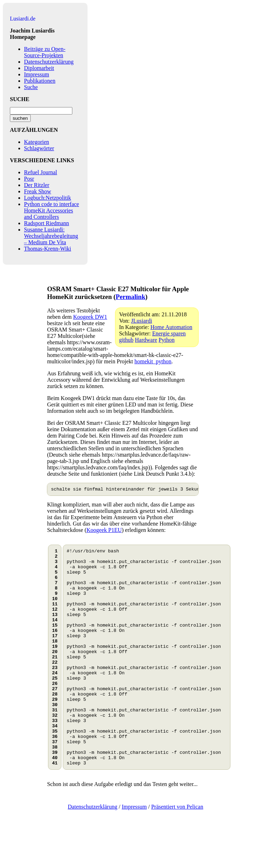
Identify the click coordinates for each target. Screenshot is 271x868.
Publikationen (40, 81)
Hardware (146, 340)
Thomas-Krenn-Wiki (48, 249)
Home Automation (171, 327)
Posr (29, 179)
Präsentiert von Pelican (177, 851)
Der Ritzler (37, 185)
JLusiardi (141, 321)
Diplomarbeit (39, 68)
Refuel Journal (41, 172)
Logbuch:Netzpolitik (47, 198)
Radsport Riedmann (47, 223)
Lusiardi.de (23, 19)
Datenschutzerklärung (49, 62)
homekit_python (153, 361)
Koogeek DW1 (90, 317)
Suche (31, 87)
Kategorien (37, 142)
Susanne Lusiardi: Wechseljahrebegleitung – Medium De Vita (51, 236)
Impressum (37, 74)
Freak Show (38, 191)
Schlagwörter (39, 148)
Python (166, 340)
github (126, 340)
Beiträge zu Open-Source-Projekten (45, 52)
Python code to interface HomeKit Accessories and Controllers (52, 210)
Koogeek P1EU (104, 531)
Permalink (131, 297)
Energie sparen (169, 333)
